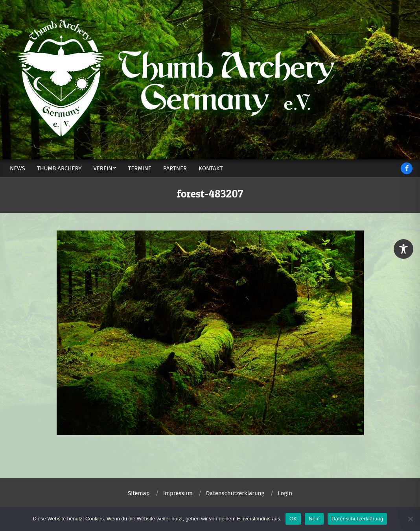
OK (293, 519)
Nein (314, 519)
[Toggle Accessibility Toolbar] (403, 249)
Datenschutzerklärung (357, 519)
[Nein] (410, 519)
